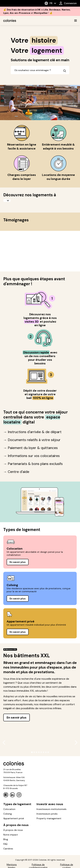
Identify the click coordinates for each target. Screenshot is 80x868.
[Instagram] (19, 795)
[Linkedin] (12, 795)
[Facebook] (6, 795)
